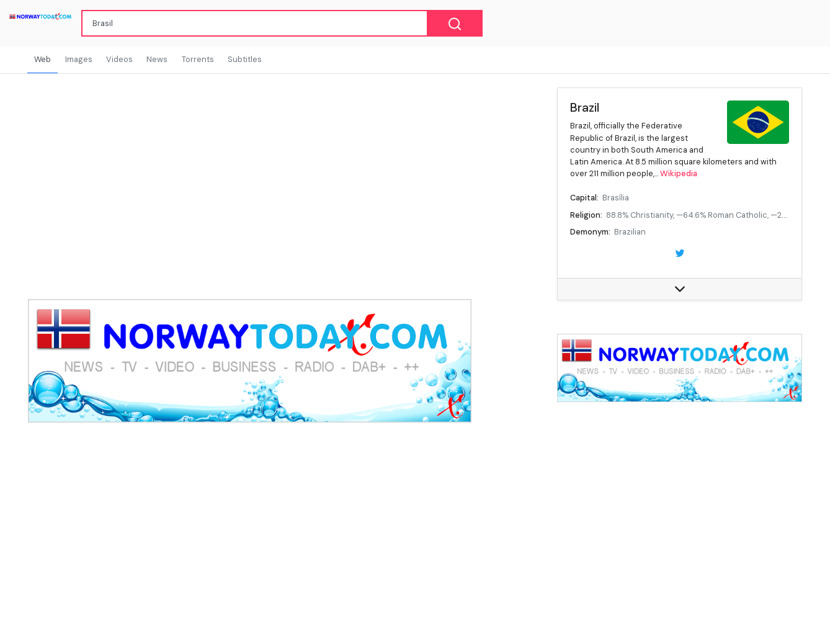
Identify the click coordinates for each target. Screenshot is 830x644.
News (157, 59)
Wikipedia (679, 173)
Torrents (198, 59)
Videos (119, 59)
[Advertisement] (680, 512)
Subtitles (245, 59)
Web (42, 59)
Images (79, 59)
